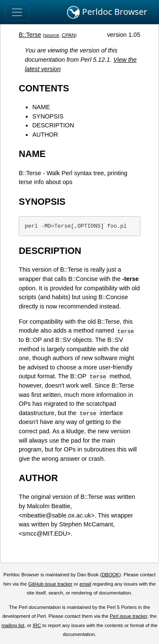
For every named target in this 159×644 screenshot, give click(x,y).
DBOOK (111, 575)
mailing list (13, 625)
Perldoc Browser (107, 12)
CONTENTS (44, 88)
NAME (41, 107)
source (52, 35)
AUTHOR (45, 135)
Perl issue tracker (128, 616)
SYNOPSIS (48, 116)
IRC (37, 625)
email (85, 584)
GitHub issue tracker (50, 584)
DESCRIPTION (53, 125)
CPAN (68, 35)
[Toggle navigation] (17, 12)
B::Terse (30, 35)
